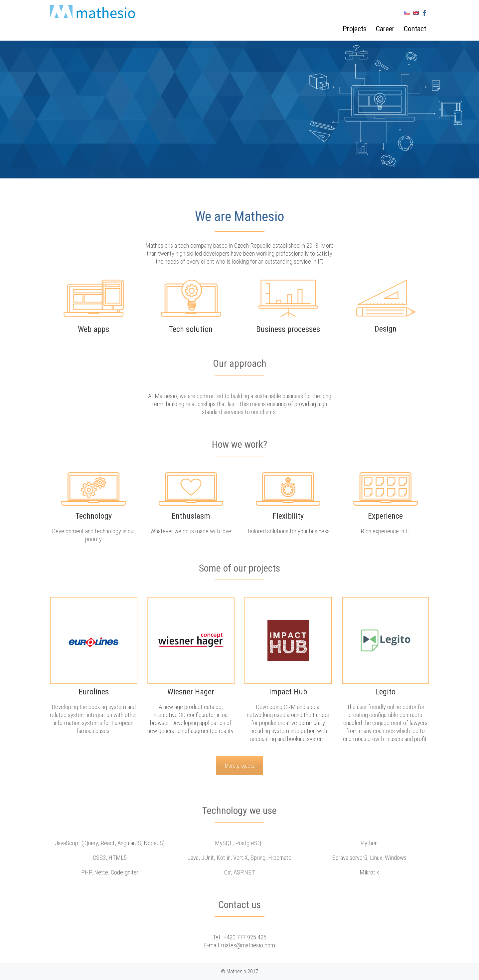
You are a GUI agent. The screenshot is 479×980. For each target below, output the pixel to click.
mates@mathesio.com (248, 945)
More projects (240, 766)
